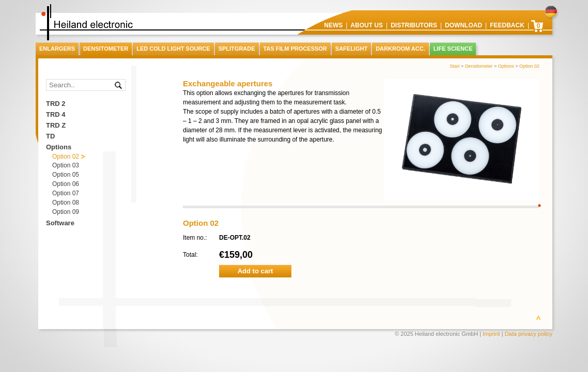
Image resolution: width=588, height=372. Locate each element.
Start (455, 66)
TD (50, 136)
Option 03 (66, 165)
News (333, 25)
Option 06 (66, 184)
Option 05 (66, 175)
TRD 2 (56, 104)
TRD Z (56, 125)
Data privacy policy (529, 334)
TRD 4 (56, 114)
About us (367, 25)
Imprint (491, 334)
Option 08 (66, 203)
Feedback (507, 25)
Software (60, 223)
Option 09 (66, 212)
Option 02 (529, 66)
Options (506, 66)
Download (463, 25)
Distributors (414, 25)
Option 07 (66, 193)
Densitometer (479, 66)
